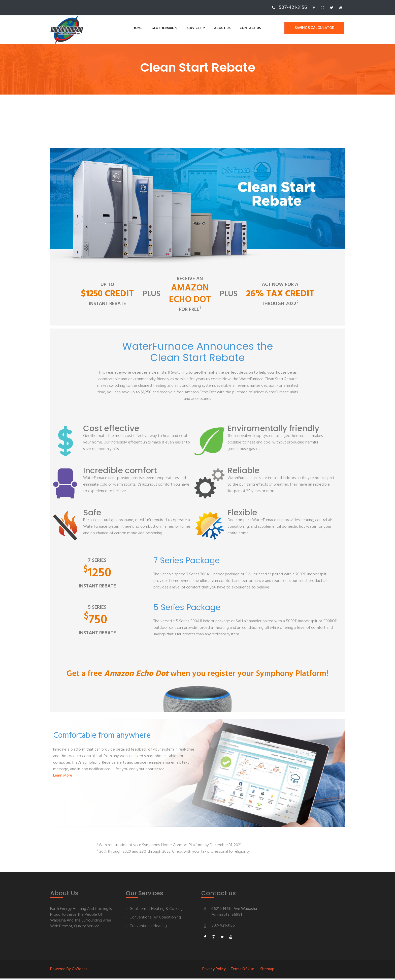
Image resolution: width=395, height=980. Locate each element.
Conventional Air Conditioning (155, 919)
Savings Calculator (315, 28)
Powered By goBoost (69, 971)
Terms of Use (242, 971)
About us (206, 28)
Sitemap (267, 971)
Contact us (234, 28)
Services (179, 28)
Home (121, 28)
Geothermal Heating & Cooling (156, 911)
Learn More (63, 777)
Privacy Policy (214, 971)
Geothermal (148, 28)
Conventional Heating (148, 928)
